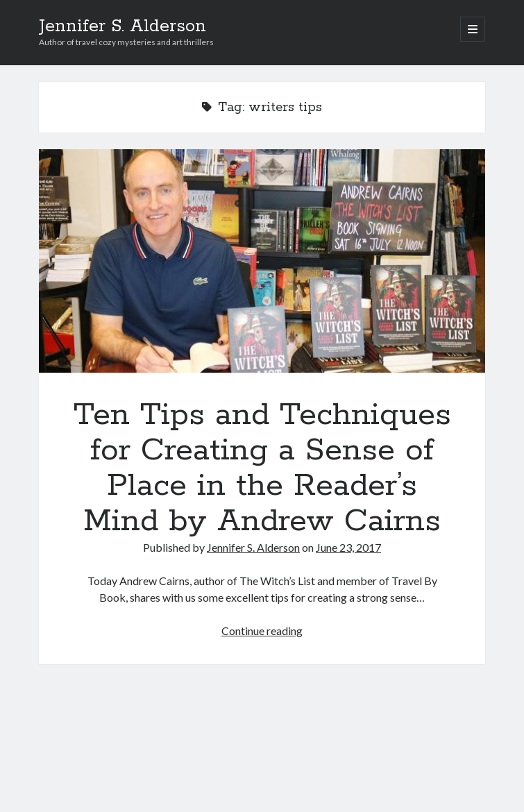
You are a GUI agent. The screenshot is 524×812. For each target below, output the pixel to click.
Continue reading (262, 631)
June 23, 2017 (348, 547)
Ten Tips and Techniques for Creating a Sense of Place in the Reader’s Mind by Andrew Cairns (262, 261)
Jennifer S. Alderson (122, 26)
